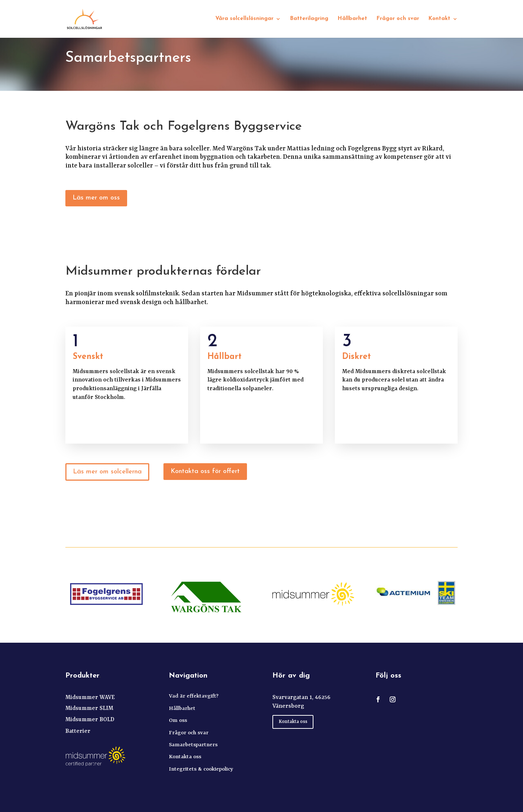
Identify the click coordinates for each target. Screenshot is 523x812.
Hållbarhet (352, 19)
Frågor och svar (398, 19)
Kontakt (439, 19)
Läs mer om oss (96, 198)
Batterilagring (309, 19)
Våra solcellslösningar (244, 19)
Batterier (78, 731)
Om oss (178, 721)
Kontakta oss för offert (205, 471)
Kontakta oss (185, 757)
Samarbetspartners (193, 745)
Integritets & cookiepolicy (201, 769)
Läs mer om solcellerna (107, 472)
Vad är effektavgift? (194, 696)
